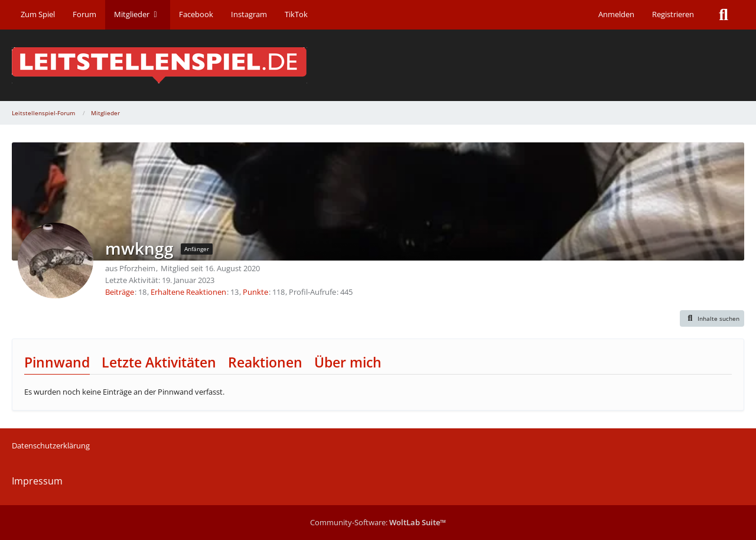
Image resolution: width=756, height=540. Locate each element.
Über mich (348, 362)
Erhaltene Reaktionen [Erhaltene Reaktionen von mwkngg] (188, 292)
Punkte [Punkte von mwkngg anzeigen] (255, 292)
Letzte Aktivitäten (159, 362)
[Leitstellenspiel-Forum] (378, 65)
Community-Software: (378, 522)
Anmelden (616, 14)
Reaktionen (265, 362)
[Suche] (724, 15)
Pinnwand (57, 362)
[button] (712, 318)
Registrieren (673, 14)
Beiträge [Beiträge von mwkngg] (120, 292)
